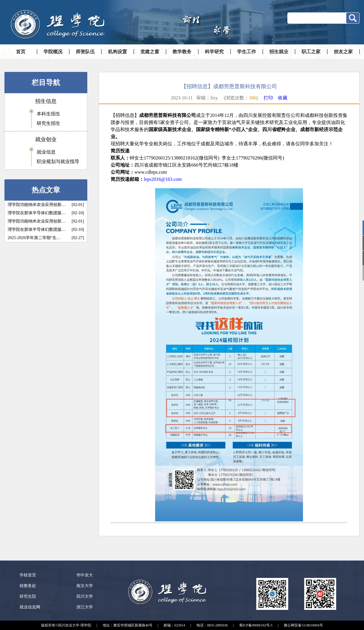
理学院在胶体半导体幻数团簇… (37, 213)
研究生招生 (49, 123)
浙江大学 (85, 607)
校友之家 (343, 52)
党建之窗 (150, 52)
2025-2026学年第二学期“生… (34, 238)
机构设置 (117, 52)
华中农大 (85, 575)
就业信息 (46, 152)
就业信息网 (30, 607)
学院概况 (53, 52)
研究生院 (28, 596)
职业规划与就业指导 (58, 161)
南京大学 (85, 586)
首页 (21, 52)
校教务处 (28, 586)
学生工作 (247, 52)
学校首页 (28, 575)
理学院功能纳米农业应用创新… (37, 205)
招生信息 (46, 101)
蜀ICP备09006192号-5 (256, 625)
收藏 (283, 98)
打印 (268, 98)
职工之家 (311, 52)
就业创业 (46, 139)
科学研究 (214, 52)
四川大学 (85, 596)
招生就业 (279, 52)
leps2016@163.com (163, 179)
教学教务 (182, 52)
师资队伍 (85, 52)
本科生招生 (49, 114)
